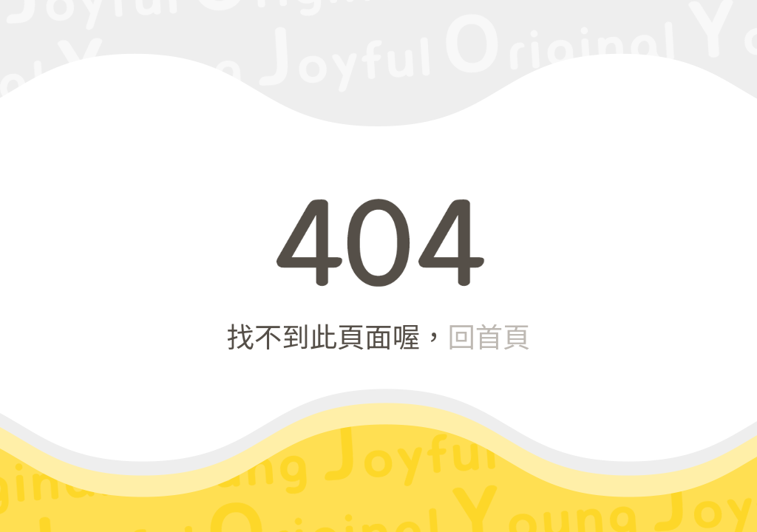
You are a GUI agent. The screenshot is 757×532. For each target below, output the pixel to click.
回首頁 (489, 335)
